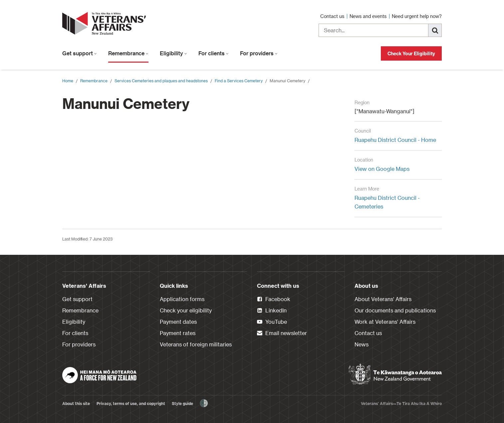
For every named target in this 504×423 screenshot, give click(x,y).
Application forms (182, 299)
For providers (259, 53)
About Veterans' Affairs (383, 299)
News (362, 344)
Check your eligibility (186, 310)
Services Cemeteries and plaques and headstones (161, 81)
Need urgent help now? (417, 16)
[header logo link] (106, 23)
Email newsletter (282, 333)
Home (68, 81)
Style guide (182, 403)
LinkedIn (272, 311)
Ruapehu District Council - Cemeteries (387, 202)
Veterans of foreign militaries (196, 344)
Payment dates (178, 322)
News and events (369, 16)
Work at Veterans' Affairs (385, 322)
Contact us (333, 16)
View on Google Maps (382, 169)
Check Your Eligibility (411, 53)
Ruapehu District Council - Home (395, 140)
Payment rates (178, 333)
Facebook (274, 299)
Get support (80, 53)
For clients (214, 53)
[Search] (435, 30)
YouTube (272, 322)
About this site (76, 403)
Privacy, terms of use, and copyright (131, 403)
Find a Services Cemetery (239, 81)
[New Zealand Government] (395, 374)
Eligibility (173, 53)
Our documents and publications (395, 310)
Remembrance (128, 53)
